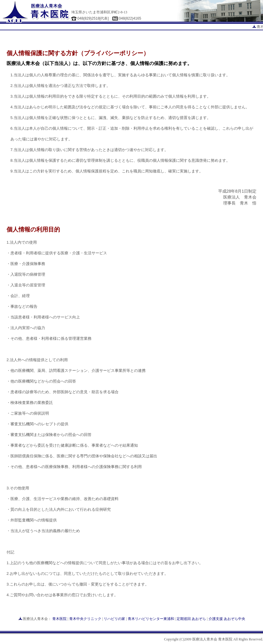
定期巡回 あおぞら (191, 619)
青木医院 (59, 619)
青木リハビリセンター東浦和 (151, 619)
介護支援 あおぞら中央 (227, 619)
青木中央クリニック (85, 619)
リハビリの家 (114, 619)
